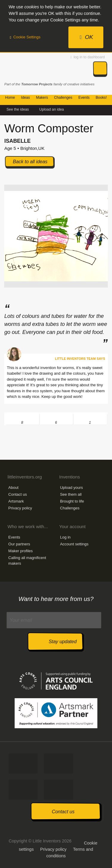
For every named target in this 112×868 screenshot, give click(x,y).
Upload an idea (52, 109)
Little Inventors (31, 68)
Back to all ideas (30, 162)
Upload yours (72, 488)
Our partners (19, 544)
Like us (23, 763)
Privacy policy (20, 508)
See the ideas (18, 109)
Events (14, 537)
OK (86, 37)
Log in (65, 537)
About (13, 488)
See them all (71, 494)
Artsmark (16, 501)
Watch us (58, 789)
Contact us (18, 494)
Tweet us (58, 763)
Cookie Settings (25, 37)
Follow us (23, 789)
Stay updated (63, 642)
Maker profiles (21, 551)
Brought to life (72, 501)
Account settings (74, 544)
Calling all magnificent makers (27, 560)
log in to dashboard (88, 57)
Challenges (70, 508)
